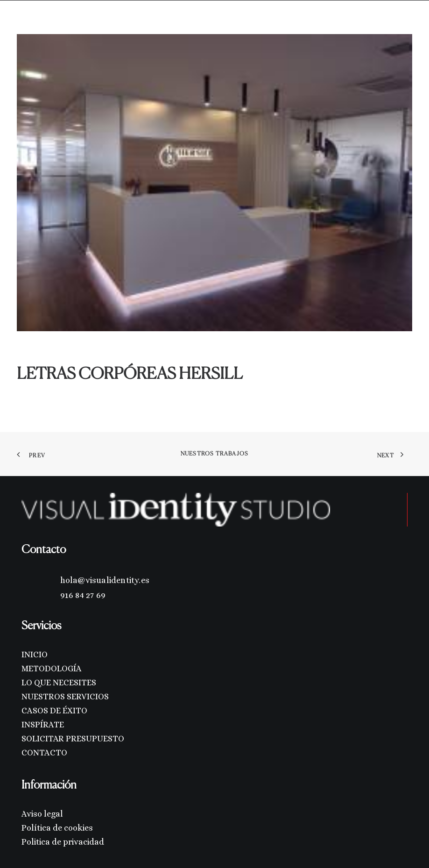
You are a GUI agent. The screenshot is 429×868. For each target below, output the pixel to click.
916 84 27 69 (83, 595)
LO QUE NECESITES (59, 683)
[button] (408, 22)
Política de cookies (57, 828)
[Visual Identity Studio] (39, 22)
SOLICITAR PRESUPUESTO (73, 739)
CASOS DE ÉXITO (54, 711)
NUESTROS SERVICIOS (65, 697)
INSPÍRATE (43, 725)
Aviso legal (42, 814)
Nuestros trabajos (214, 454)
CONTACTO (44, 753)
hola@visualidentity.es (105, 580)
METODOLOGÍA (52, 669)
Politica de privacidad (63, 842)
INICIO (35, 655)
